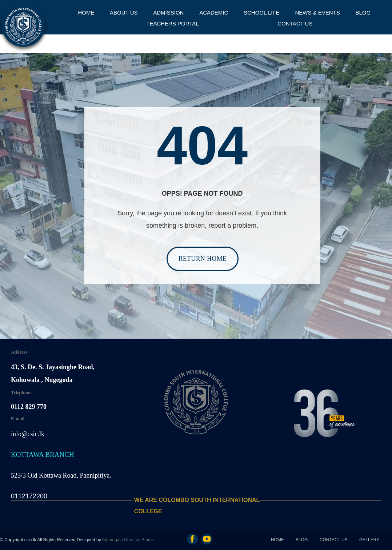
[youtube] (207, 539)
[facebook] (192, 539)
